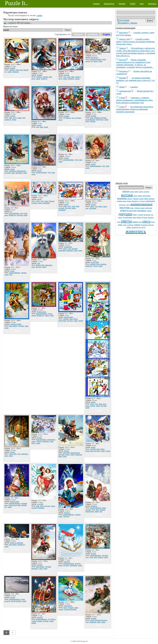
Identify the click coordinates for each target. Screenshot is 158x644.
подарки (78, 118)
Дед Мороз (67, 118)
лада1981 (40, 504)
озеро (136, 196)
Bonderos (67, 513)
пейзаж (126, 191)
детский (140, 215)
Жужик (39, 438)
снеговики (46, 203)
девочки (136, 199)
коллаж (127, 195)
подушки (94, 61)
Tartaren (122, 48)
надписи (66, 565)
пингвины (74, 565)
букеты (145, 217)
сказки (141, 199)
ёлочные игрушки (100, 118)
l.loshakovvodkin (16, 324)
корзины (103, 264)
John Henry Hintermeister (17, 171)
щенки (81, 321)
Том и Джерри (90, 121)
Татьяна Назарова (70, 609)
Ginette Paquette (41, 172)
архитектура (136, 227)
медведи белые (16, 601)
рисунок (133, 210)
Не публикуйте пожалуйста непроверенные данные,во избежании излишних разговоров (135, 109)
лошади (78, 77)
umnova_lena (125, 39)
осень (141, 191)
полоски (146, 192)
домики (137, 225)
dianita (93, 402)
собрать (17, 75)
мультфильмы (127, 217)
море (146, 199)
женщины (122, 198)
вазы (124, 201)
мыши (34, 315)
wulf (39, 263)
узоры (124, 225)
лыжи (98, 406)
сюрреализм (146, 196)
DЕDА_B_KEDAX (17, 543)
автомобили (51, 439)
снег (24, 118)
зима (140, 196)
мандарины (13, 544)
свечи (52, 315)
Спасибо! (134, 87)
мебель (139, 217)
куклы (50, 314)
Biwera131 (95, 57)
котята (132, 192)
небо (136, 192)
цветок (130, 199)
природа (124, 210)
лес (152, 215)
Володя (122, 60)
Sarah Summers (14, 213)
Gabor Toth (13, 454)
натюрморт (142, 211)
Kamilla (13, 68)
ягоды (143, 227)
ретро (96, 266)
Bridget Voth (40, 265)
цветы (126, 221)
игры (104, 404)
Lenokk (13, 597)
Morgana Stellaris (96, 59)
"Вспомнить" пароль (127, 23)
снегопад (66, 516)
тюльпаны (147, 215)
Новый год (136, 201)
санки (39, 15)
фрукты (151, 225)
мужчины (144, 225)
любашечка (68, 247)
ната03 (39, 199)
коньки (88, 61)
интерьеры (150, 201)
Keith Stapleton (41, 439)
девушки (125, 214)
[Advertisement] (136, 148)
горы (135, 215)
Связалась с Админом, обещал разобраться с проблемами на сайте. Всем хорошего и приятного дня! (135, 100)
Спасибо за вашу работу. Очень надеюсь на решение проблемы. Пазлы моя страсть (136, 42)
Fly (11, 211)
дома (120, 225)
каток (87, 406)
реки (132, 208)
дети (119, 222)
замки (143, 208)
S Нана (122, 98)
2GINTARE (95, 262)
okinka (122, 87)
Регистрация (123, 20)
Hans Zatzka (13, 326)
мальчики (19, 173)
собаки (128, 227)
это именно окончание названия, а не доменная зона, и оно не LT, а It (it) (136, 80)
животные (149, 208)
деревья (137, 208)
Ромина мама (42, 312)
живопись (136, 231)
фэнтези (151, 217)
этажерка (130, 225)
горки (65, 206)
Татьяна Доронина (38, 508)
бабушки (7, 173)
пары (134, 217)
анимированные (141, 204)
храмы (149, 211)
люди (140, 222)
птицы (129, 201)
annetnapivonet (125, 91)
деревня (119, 201)
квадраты (122, 205)
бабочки (152, 199)
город (128, 205)
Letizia (122, 107)
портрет (143, 201)
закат (120, 217)
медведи (7, 601)
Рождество (100, 119)
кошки (135, 222)
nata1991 (67, 562)
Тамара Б (16, 72)
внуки (67, 454)
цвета (146, 221)
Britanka (123, 78)
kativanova (124, 32)
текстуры (124, 207)
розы (153, 222)
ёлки (21, 70)
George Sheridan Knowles (99, 620)
